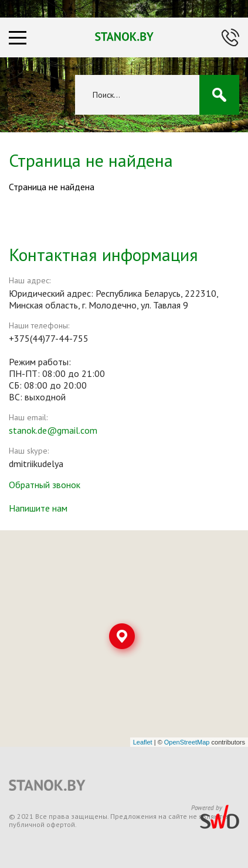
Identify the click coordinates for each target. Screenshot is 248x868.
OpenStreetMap (187, 742)
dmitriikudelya (36, 464)
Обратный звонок (45, 485)
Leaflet (143, 742)
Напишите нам (38, 508)
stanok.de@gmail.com (53, 430)
